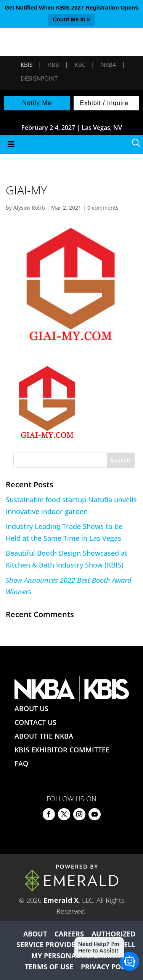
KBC (80, 65)
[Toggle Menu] (71, 145)
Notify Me (37, 103)
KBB (54, 65)
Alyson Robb (29, 208)
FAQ (21, 763)
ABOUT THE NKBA (44, 736)
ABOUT (35, 934)
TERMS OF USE (49, 967)
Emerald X (61, 900)
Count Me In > (71, 19)
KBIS (27, 65)
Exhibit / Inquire (104, 103)
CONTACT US (35, 722)
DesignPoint (39, 78)
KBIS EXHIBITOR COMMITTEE (62, 750)
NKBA (108, 65)
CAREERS (69, 934)
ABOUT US (31, 708)
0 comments (103, 208)
